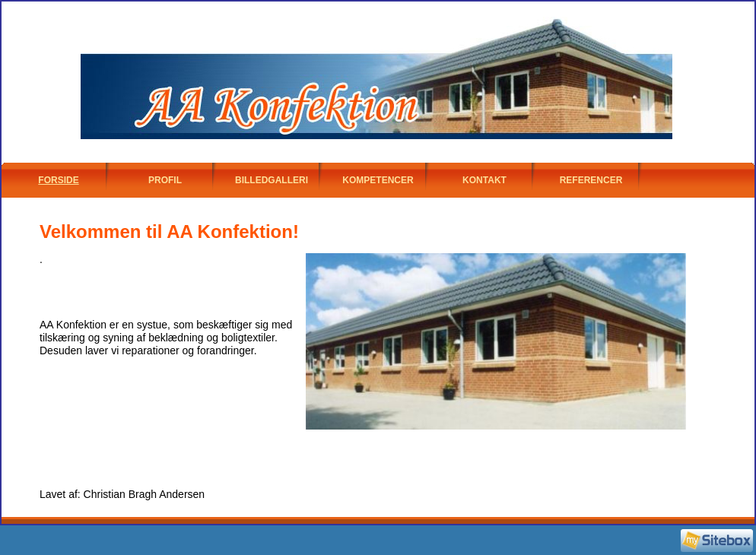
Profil (165, 180)
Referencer (591, 180)
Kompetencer (378, 180)
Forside (58, 180)
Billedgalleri (272, 180)
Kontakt (484, 180)
